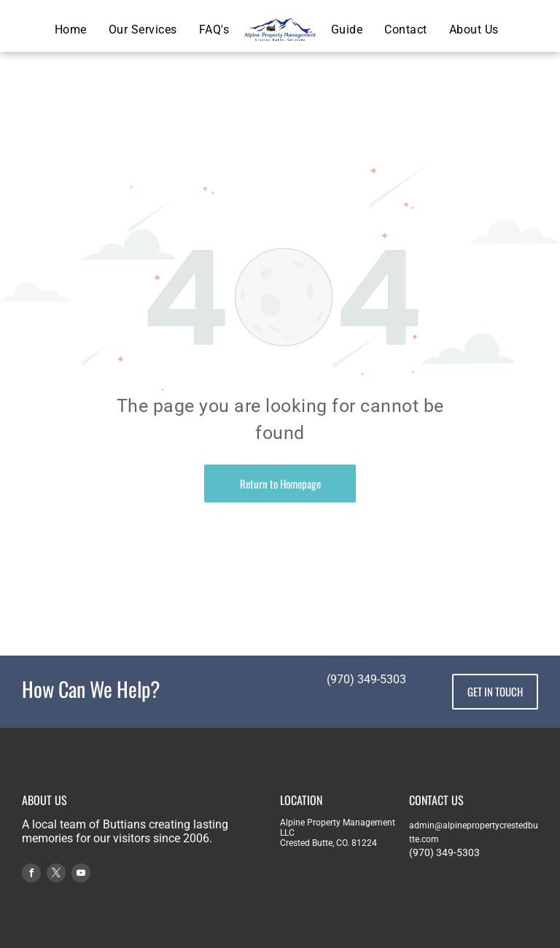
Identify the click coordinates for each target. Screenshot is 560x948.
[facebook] (31, 875)
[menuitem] (71, 30)
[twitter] (56, 875)
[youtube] (81, 875)
